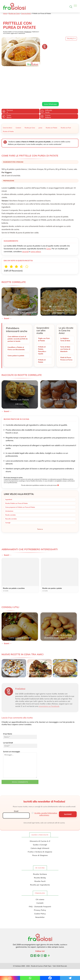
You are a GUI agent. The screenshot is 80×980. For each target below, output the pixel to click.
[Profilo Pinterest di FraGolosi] (38, 926)
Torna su (40, 500)
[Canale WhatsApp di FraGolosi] (49, 926)
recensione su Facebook (49, 677)
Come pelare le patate (16, 326)
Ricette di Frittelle (8, 101)
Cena (48, 218)
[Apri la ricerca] (71, 7)
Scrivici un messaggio (20, 735)
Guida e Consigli (40, 815)
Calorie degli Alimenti (40, 819)
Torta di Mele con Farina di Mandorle (65, 319)
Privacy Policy (40, 881)
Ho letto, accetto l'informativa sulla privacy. (46, 785)
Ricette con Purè (66, 97)
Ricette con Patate (51, 97)
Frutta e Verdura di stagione (40, 822)
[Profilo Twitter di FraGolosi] (32, 926)
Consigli (8, 493)
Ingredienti (9, 470)
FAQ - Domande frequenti (40, 877)
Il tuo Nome (20, 706)
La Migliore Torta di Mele (65, 309)
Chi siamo (40, 870)
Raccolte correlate (11, 489)
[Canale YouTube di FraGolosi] (45, 926)
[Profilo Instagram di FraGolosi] (42, 926)
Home (5, 13)
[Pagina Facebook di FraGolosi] (35, 926)
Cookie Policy (40, 884)
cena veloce (36, 221)
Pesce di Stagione (40, 826)
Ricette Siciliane (40, 845)
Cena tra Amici (26, 13)
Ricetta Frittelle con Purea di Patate (17, 474)
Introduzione (9, 482)
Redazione (28, 32)
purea (40, 97)
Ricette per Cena (14, 13)
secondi (25, 221)
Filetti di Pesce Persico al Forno (66, 330)
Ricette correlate (10, 485)
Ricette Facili (40, 852)
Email (16, 782)
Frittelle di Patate (42, 331)
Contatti (40, 874)
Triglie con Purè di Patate (44, 309)
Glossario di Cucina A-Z (40, 812)
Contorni (18, 97)
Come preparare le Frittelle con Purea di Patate (20, 478)
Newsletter (40, 888)
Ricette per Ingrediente (40, 855)
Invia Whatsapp (50, 74)
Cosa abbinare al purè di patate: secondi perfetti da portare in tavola (17, 309)
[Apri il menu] (75, 6)
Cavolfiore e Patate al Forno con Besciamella (17, 318)
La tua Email (20, 715)
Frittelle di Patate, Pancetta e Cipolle (42, 320)
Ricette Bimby (40, 848)
